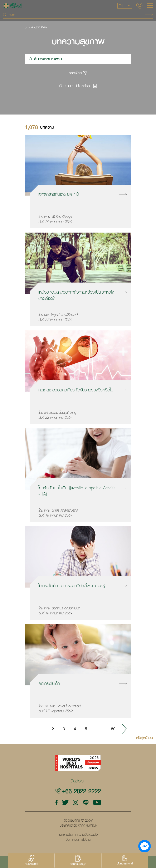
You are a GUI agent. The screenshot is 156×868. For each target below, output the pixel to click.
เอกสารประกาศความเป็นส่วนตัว (78, 834)
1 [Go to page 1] (42, 729)
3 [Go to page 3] (64, 729)
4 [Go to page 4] (75, 729)
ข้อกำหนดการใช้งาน (78, 839)
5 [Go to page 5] (86, 729)
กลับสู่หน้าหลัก (38, 27)
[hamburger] (150, 6)
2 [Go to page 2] (53, 729)
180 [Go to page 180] (112, 729)
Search (149, 15)
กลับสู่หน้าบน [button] (144, 737)
